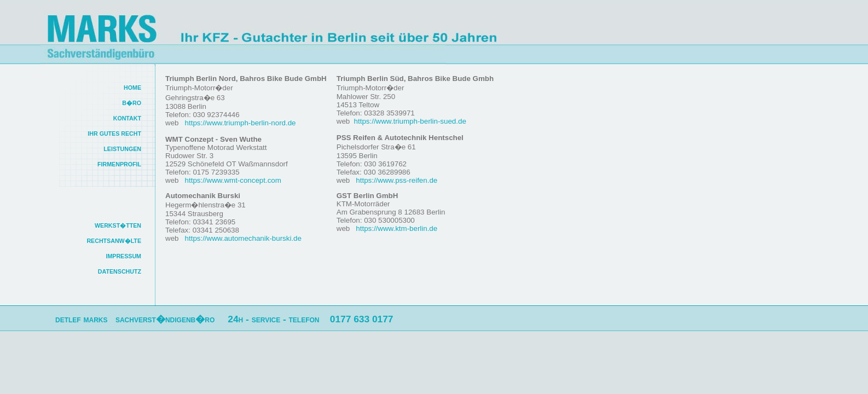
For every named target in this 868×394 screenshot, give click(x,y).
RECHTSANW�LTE (114, 241)
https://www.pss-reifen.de (396, 180)
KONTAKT (127, 118)
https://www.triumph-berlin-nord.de (239, 123)
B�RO (132, 103)
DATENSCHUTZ (120, 271)
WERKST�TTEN (118, 225)
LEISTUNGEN (122, 149)
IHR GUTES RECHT (114, 134)
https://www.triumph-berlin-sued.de (410, 121)
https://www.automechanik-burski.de (242, 238)
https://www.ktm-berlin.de (396, 228)
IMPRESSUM (123, 256)
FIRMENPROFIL (119, 164)
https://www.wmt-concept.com (232, 180)
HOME (132, 88)
